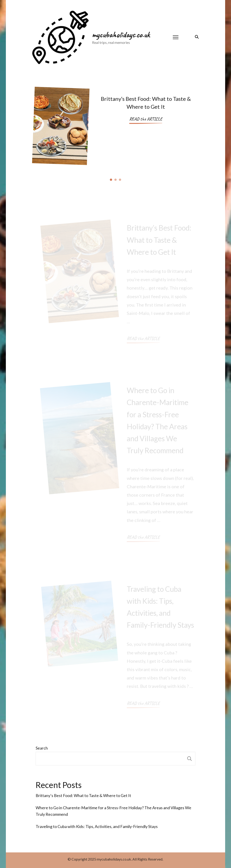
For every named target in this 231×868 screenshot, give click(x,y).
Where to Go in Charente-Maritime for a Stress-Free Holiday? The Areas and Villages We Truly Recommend (113, 811)
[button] (111, 179)
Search (42, 748)
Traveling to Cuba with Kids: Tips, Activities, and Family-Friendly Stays (97, 826)
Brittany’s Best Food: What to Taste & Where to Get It (83, 795)
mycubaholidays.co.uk (121, 35)
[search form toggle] (196, 37)
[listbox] (115, 128)
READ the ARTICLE (146, 119)
